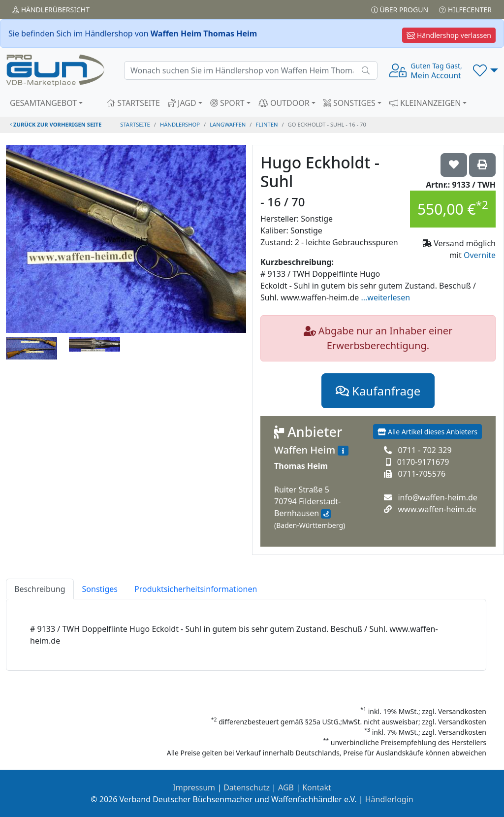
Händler (51, 10)
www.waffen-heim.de (437, 509)
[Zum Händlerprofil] (343, 451)
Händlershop (180, 124)
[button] (486, 70)
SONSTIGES (349, 103)
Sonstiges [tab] (100, 589)
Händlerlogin (389, 799)
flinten (267, 124)
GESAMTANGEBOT (43, 103)
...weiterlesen (385, 297)
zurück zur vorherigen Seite (56, 124)
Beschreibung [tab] (40, 589)
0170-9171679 (423, 462)
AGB (286, 787)
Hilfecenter (465, 10)
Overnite (480, 255)
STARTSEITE (133, 103)
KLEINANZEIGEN (425, 103)
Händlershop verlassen (449, 35)
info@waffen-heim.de (437, 497)
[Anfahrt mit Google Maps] (326, 514)
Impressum (194, 787)
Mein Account (436, 71)
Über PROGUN (400, 10)
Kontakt (317, 787)
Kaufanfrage (378, 391)
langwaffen (228, 124)
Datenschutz (247, 787)
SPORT (227, 103)
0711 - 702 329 (425, 450)
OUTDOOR (284, 103)
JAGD (182, 103)
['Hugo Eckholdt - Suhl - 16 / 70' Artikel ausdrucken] (482, 165)
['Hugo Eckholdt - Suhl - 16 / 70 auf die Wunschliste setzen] (454, 165)
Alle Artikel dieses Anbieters (427, 432)
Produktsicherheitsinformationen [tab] (196, 589)
